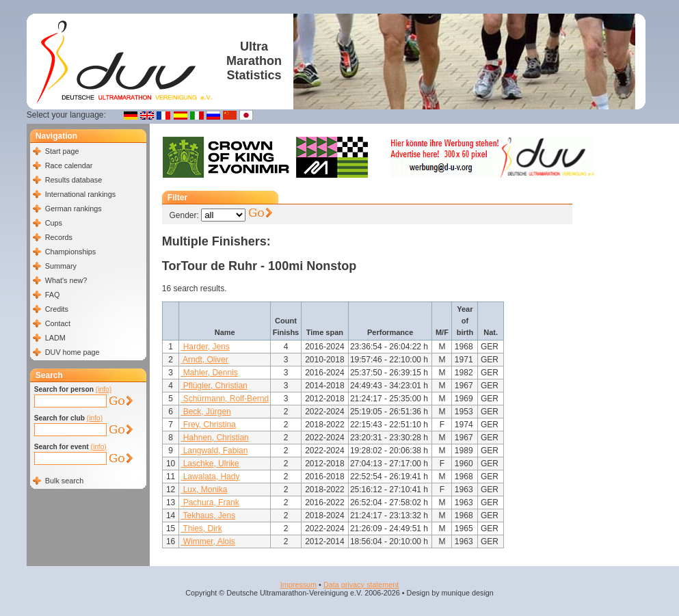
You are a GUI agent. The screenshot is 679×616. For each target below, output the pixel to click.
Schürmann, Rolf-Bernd (225, 399)
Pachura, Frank (210, 503)
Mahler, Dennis (209, 373)
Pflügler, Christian (214, 386)
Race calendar (69, 165)
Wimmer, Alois (208, 541)
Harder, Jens (205, 347)
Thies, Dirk (201, 528)
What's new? (66, 280)
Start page (62, 151)
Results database (74, 180)
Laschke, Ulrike (210, 464)
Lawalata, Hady (210, 477)
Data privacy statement (361, 585)
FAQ (53, 295)
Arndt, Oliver (204, 360)
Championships (70, 252)
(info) (104, 389)
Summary (61, 266)
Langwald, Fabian (214, 451)
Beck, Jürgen (205, 412)
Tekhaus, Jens (208, 515)
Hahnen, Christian (214, 438)
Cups (54, 223)
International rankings (80, 194)
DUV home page (72, 352)
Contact (58, 323)
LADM (55, 338)
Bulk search (64, 481)
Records (59, 237)
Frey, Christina (208, 425)
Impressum (298, 585)
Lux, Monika (204, 490)
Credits (57, 309)
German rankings (74, 209)
